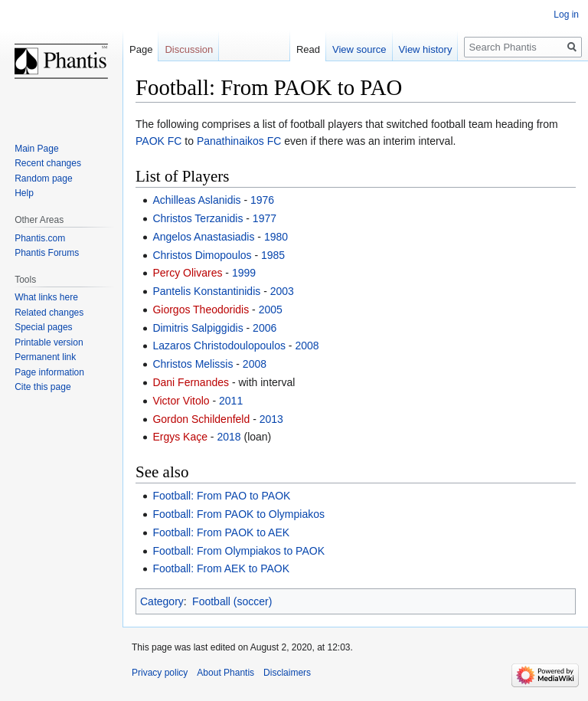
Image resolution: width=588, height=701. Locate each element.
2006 (265, 328)
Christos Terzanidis (198, 218)
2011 (231, 401)
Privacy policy (160, 673)
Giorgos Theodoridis (201, 310)
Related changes (49, 313)
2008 (307, 346)
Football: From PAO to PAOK (221, 496)
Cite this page (42, 387)
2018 (229, 437)
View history (426, 49)
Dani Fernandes (191, 382)
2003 (282, 291)
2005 (271, 310)
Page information (49, 372)
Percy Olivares (187, 273)
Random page (43, 179)
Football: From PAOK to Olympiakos (238, 514)
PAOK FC (158, 141)
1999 (244, 273)
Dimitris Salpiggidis (198, 328)
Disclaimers (287, 673)
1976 (262, 200)
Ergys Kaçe (180, 437)
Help (24, 193)
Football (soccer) (232, 601)
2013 (271, 419)
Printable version (49, 342)
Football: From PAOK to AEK (221, 532)
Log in (566, 15)
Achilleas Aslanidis (196, 200)
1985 (273, 255)
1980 (276, 237)
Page (141, 49)
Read (308, 49)
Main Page (36, 149)
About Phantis (225, 673)
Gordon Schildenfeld (201, 419)
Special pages (43, 327)
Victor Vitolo (181, 401)
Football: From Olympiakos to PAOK (238, 551)
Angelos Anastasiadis (203, 237)
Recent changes (48, 163)
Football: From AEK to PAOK (221, 568)
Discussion (189, 49)
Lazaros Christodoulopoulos (219, 346)
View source (359, 49)
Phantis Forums (47, 253)
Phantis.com (40, 238)
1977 (265, 218)
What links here (46, 297)
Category (162, 601)
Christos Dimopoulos (202, 255)
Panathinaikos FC (239, 141)
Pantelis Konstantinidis (206, 291)
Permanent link (45, 357)
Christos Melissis (193, 364)
